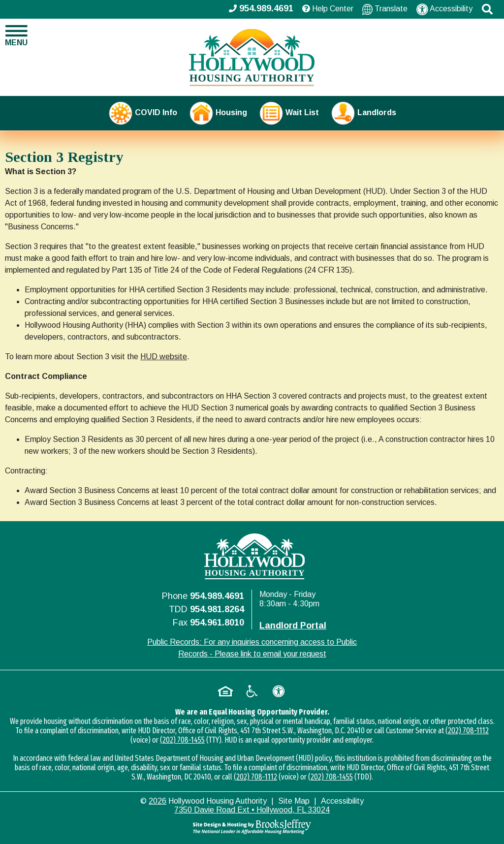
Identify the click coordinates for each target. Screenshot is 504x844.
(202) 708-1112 (467, 731)
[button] (487, 9)
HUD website (164, 357)
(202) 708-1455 (182, 740)
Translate (385, 9)
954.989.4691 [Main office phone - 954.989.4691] (261, 8)
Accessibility (444, 9)
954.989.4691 (217, 596)
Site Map (294, 801)
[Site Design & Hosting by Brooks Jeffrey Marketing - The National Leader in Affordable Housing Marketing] (252, 827)
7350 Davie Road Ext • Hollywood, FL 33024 (252, 810)
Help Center (328, 9)
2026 (157, 801)
